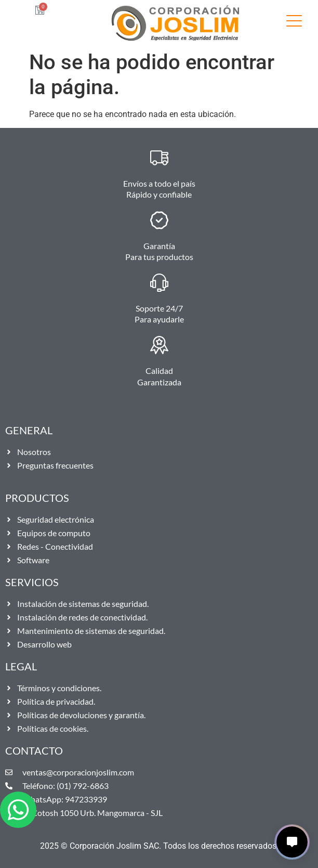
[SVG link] (294, 23)
